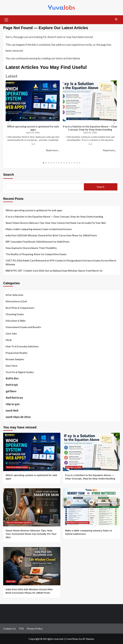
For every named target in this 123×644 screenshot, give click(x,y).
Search (9, 175)
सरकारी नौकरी (12, 411)
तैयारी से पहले (12, 385)
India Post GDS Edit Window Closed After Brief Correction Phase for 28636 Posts (51, 235)
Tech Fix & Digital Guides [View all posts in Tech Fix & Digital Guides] (17, 467)
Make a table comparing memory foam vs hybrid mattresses (39, 229)
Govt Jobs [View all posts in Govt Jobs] (11, 581)
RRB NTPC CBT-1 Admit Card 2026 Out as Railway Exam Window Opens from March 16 (54, 271)
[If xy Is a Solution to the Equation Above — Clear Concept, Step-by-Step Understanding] (91, 452)
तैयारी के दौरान (12, 379)
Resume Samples (15, 359)
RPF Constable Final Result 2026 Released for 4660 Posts (38, 242)
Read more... (53, 150)
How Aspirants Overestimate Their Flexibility (31, 248)
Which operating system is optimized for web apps (33, 128)
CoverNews (72, 639)
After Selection (14, 295)
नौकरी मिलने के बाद (14, 398)
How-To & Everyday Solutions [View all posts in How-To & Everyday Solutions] (19, 523)
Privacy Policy (35, 628)
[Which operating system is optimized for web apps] (32, 452)
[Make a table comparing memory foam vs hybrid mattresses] (91, 507)
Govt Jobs (11, 334)
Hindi (9, 340)
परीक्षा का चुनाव (12, 404)
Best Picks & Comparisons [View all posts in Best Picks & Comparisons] (77, 523)
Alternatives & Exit (16, 301)
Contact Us (9, 628)
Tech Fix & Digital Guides (20, 372)
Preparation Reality (16, 353)
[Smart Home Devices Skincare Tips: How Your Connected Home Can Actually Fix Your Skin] (32, 507)
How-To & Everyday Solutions (22, 346)
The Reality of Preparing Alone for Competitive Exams (36, 254)
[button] (6, 19)
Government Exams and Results (23, 327)
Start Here (12, 366)
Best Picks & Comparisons (20, 308)
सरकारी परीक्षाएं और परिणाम (18, 417)
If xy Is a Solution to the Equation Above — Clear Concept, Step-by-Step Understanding (90, 128)
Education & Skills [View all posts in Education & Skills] (74, 467)
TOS (21, 628)
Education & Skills (16, 321)
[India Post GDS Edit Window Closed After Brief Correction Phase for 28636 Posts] (32, 566)
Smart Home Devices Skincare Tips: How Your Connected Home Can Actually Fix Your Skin (56, 223)
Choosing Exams (15, 314)
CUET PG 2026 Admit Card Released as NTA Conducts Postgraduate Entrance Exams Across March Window (61, 262)
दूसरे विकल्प (11, 391)
